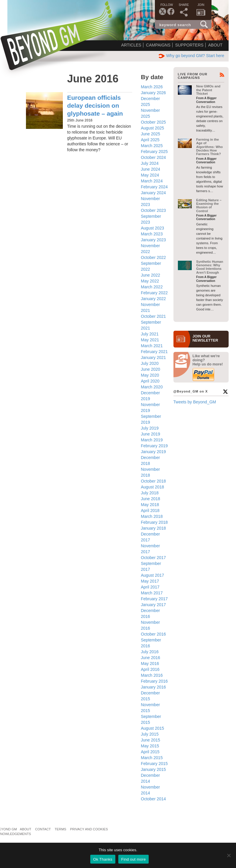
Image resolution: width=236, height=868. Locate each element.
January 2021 (154, 357)
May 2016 (150, 664)
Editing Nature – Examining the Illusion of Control (209, 206)
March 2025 (152, 146)
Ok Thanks (103, 859)
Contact (43, 829)
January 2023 (154, 240)
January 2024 (154, 193)
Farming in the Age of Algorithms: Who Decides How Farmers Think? (209, 147)
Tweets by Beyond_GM (195, 402)
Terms (60, 829)
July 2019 (150, 428)
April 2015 (150, 752)
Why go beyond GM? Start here (191, 56)
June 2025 (151, 134)
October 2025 (154, 122)
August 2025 (153, 128)
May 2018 (150, 505)
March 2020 (152, 387)
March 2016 (152, 675)
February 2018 (154, 522)
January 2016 (154, 687)
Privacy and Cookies (89, 829)
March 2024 (152, 181)
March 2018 (152, 516)
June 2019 (151, 434)
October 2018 (154, 481)
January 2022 (154, 299)
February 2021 (154, 352)
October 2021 (154, 316)
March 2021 (152, 346)
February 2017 (154, 599)
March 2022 (152, 287)
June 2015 (151, 740)
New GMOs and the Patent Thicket (208, 90)
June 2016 (151, 658)
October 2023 (154, 210)
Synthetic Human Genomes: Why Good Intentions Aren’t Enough (210, 267)
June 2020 (151, 369)
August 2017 (153, 575)
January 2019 (154, 452)
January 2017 (154, 605)
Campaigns (158, 45)
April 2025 (150, 140)
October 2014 (154, 799)
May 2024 (150, 175)
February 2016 (154, 681)
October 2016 (154, 634)
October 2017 (154, 558)
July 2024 (150, 163)
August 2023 (153, 228)
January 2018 (154, 528)
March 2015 (152, 758)
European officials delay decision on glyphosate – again (95, 106)
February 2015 (154, 764)
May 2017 (150, 581)
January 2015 (154, 769)
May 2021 (150, 340)
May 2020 (150, 375)
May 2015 (150, 746)
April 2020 (150, 381)
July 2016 (150, 652)
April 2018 (150, 511)
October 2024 (154, 157)
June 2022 (151, 275)
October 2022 (154, 257)
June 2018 (151, 499)
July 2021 (150, 334)
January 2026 (154, 93)
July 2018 (150, 493)
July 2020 (150, 363)
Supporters (189, 45)
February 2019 (154, 446)
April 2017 (150, 587)
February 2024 (154, 187)
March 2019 (152, 440)
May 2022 (150, 281)
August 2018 (153, 487)
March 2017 (152, 593)
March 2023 (152, 234)
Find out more (133, 859)
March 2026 (152, 87)
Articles (131, 45)
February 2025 (154, 152)
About (215, 45)
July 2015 (150, 734)
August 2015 (153, 728)
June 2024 (151, 169)
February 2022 (154, 293)
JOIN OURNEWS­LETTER (205, 338)
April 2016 (150, 669)
